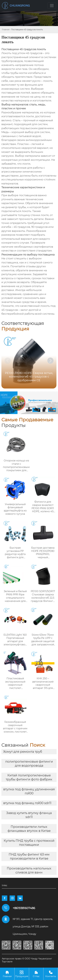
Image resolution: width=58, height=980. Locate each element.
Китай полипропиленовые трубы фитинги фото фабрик (29, 777)
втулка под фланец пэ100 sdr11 (27, 803)
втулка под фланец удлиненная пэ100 (29, 791)
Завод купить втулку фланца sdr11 (29, 815)
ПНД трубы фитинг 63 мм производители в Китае (29, 856)
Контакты (51, 974)
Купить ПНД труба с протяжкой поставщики (29, 843)
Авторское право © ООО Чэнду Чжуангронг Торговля (27, 960)
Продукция (22, 974)
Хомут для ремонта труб (23, 752)
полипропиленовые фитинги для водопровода (29, 764)
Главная (6, 29)
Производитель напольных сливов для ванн (29, 870)
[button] (50, 361)
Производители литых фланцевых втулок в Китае (29, 829)
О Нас (36, 974)
